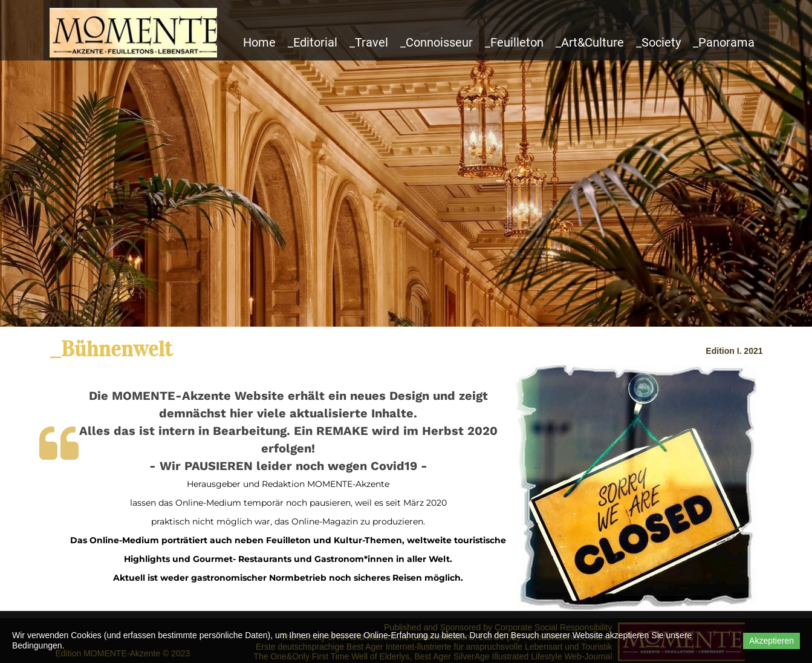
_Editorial (313, 42)
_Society (658, 42)
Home (259, 42)
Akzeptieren (771, 641)
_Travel (369, 42)
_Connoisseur (437, 42)
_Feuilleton (514, 42)
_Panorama (724, 42)
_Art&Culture (590, 42)
